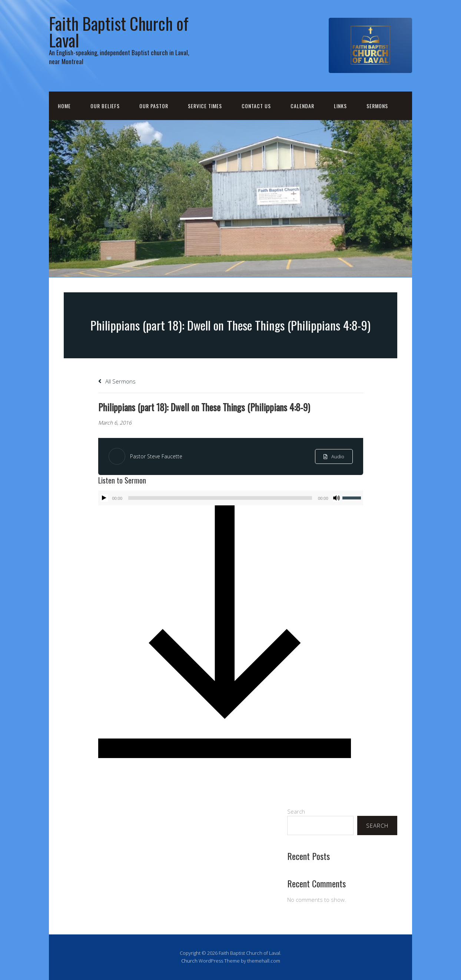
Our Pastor (154, 106)
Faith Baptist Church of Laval (119, 31)
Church (189, 961)
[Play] (104, 498)
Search (296, 811)
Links (340, 106)
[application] (231, 498)
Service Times (205, 106)
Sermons (377, 106)
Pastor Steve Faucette (156, 456)
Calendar (302, 106)
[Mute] (336, 498)
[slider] (220, 498)
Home (64, 106)
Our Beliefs (105, 106)
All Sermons (117, 381)
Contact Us (256, 106)
